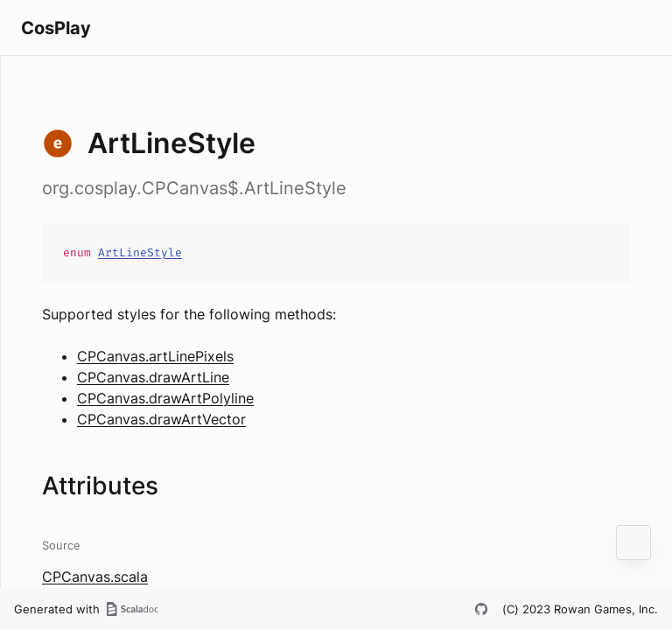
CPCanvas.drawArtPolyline (165, 398)
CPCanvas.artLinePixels (155, 356)
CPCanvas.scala (95, 577)
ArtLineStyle (140, 252)
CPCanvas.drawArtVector (161, 419)
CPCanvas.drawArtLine (153, 377)
